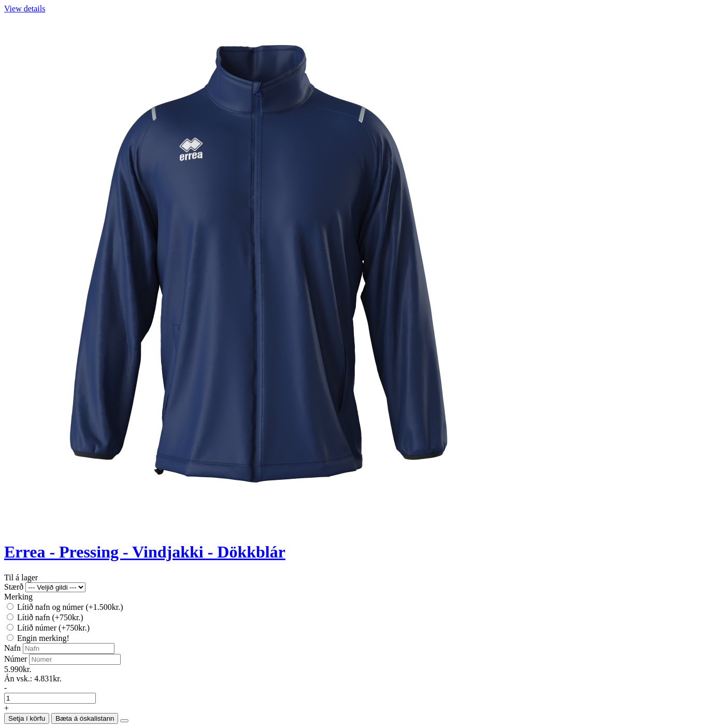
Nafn (12, 648)
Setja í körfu (27, 718)
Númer (16, 659)
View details (25, 9)
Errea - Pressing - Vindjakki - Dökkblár (145, 552)
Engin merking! (38, 638)
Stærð (14, 587)
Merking (18, 597)
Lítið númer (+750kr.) (48, 628)
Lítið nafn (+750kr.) (45, 617)
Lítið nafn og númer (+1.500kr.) (65, 607)
